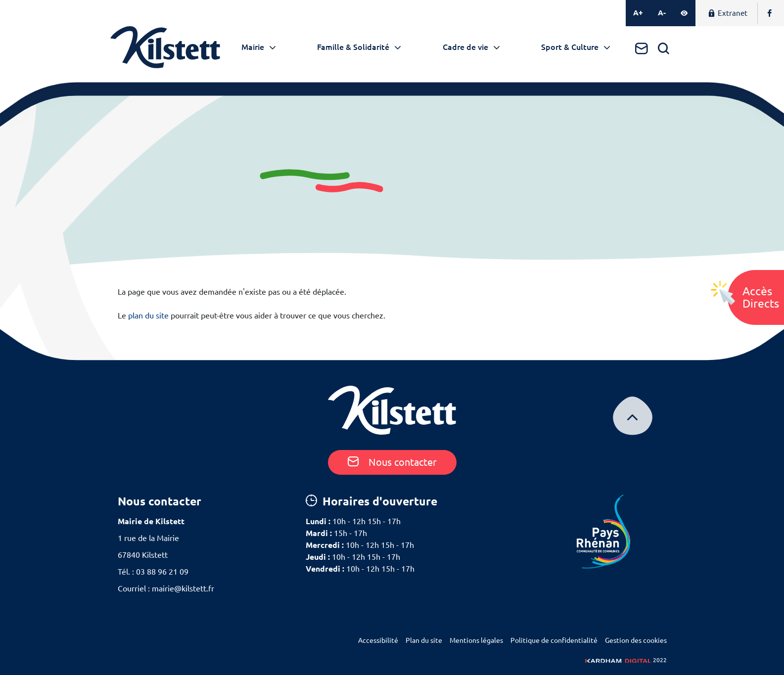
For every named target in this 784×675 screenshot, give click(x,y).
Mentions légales (476, 640)
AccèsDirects (761, 297)
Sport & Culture (570, 47)
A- (662, 13)
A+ (638, 13)
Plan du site (424, 640)
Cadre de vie (465, 47)
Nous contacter (392, 462)
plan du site (148, 315)
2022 (626, 660)
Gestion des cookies (636, 640)
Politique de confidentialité (554, 640)
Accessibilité (378, 640)
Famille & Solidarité (353, 47)
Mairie (253, 47)
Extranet (728, 13)
